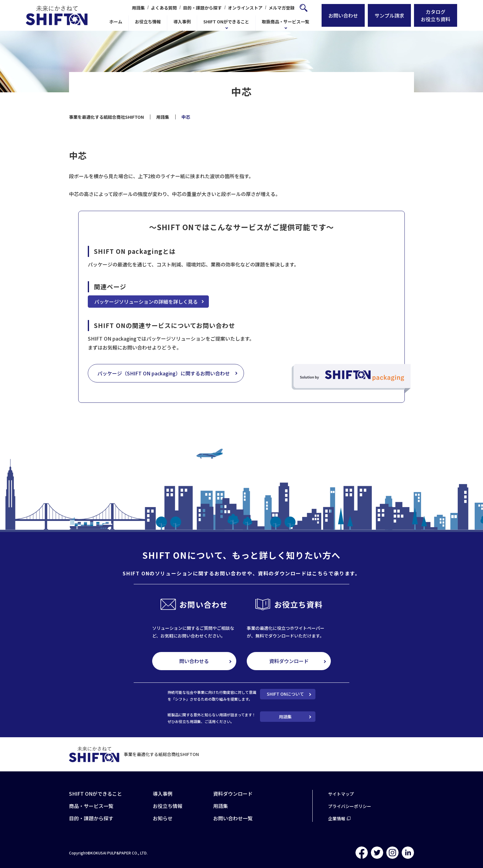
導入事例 (182, 22)
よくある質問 (164, 8)
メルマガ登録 (282, 8)
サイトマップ (341, 794)
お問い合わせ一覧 (233, 818)
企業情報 (337, 818)
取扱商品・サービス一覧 (286, 22)
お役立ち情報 (148, 22)
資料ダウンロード (289, 661)
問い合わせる (194, 661)
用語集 (138, 8)
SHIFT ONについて (285, 694)
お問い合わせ (343, 15)
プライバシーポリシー (350, 806)
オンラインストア (245, 8)
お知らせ (163, 818)
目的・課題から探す (202, 8)
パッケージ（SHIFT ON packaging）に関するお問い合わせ (164, 373)
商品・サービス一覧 (91, 806)
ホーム (116, 22)
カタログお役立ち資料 (436, 15)
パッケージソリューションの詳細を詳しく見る (146, 302)
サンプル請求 (389, 15)
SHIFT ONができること (226, 22)
